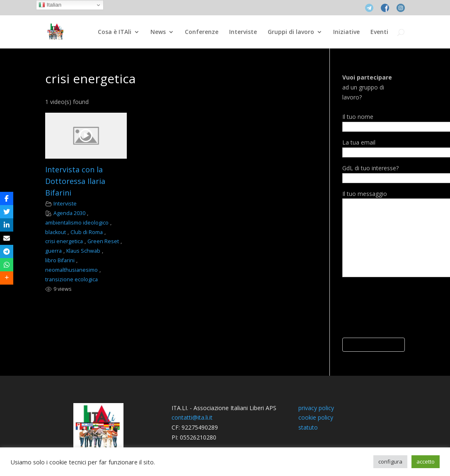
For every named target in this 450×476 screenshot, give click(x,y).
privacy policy (316, 408)
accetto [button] (426, 462)
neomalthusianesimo (71, 270)
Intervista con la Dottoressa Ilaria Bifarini (75, 181)
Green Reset (103, 241)
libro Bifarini (60, 260)
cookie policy (316, 417)
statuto (308, 427)
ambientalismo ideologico (77, 223)
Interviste (243, 32)
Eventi (379, 32)
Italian (50, 5)
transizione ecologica (71, 279)
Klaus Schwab (83, 251)
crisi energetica (64, 241)
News (158, 32)
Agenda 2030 (69, 213)
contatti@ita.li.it (192, 417)
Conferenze (202, 32)
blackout (56, 232)
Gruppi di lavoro (291, 32)
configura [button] (390, 462)
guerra (53, 251)
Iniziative (346, 32)
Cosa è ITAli (115, 32)
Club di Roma (87, 232)
